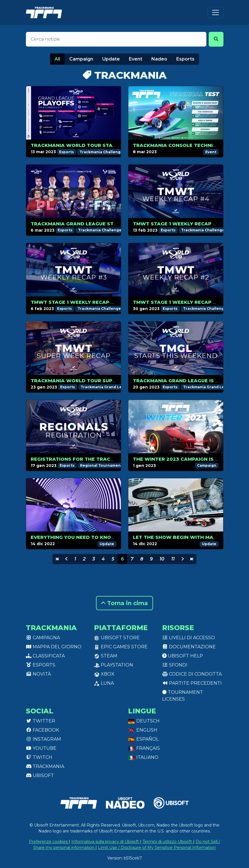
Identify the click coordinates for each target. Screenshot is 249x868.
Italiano (143, 757)
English (143, 730)
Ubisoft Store (117, 638)
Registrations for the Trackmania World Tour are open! (113, 459)
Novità (38, 674)
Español (143, 739)
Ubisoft (40, 775)
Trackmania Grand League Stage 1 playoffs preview (105, 224)
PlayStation (114, 665)
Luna (104, 683)
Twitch (39, 757)
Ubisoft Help (183, 656)
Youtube (41, 748)
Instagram (43, 739)
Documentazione (189, 647)
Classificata (45, 656)
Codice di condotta (192, 674)
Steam (106, 656)
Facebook (42, 730)
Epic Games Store (121, 647)
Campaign (81, 59)
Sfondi (175, 665)
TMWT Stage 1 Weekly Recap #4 (176, 224)
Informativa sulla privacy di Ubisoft (106, 842)
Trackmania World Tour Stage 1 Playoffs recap (100, 145)
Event (136, 59)
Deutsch (144, 721)
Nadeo (159, 59)
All (57, 59)
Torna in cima (124, 603)
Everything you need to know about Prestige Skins (104, 537)
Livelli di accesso (189, 638)
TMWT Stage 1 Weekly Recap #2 (176, 302)
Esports (185, 59)
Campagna (43, 638)
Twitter (40, 721)
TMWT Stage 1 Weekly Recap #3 (74, 302)
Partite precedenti (192, 683)
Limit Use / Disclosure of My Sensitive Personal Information (157, 848)
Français (144, 748)
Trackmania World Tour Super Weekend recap (98, 381)
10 (162, 559)
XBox (104, 674)
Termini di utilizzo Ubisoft (168, 842)
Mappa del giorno (54, 647)
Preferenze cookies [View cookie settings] (49, 842)
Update (111, 59)
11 (173, 559)
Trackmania (45, 766)
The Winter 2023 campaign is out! (180, 459)
